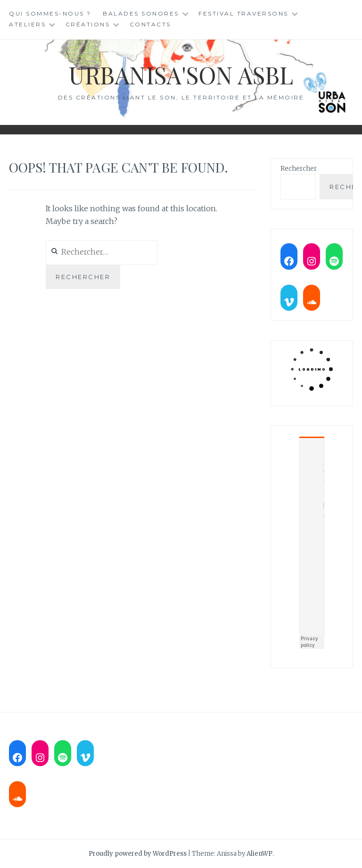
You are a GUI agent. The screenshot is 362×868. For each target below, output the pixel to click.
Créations (88, 24)
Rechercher (299, 169)
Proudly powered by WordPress (138, 854)
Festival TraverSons (243, 13)
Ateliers (27, 24)
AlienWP (259, 854)
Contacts (150, 24)
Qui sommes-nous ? (50, 13)
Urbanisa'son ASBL (181, 75)
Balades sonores (141, 13)
